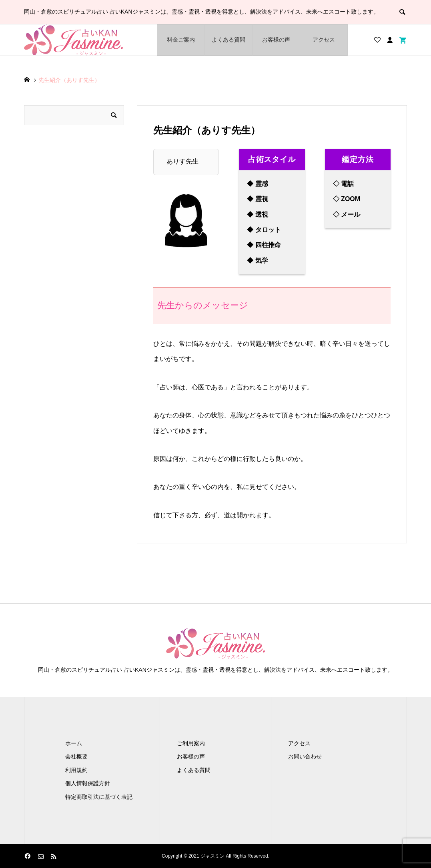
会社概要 (76, 756)
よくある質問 (229, 40)
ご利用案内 (191, 743)
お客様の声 (276, 40)
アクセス (324, 40)
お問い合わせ (305, 756)
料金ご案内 (181, 40)
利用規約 (76, 770)
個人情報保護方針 (88, 783)
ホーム (74, 743)
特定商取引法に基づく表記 (99, 797)
